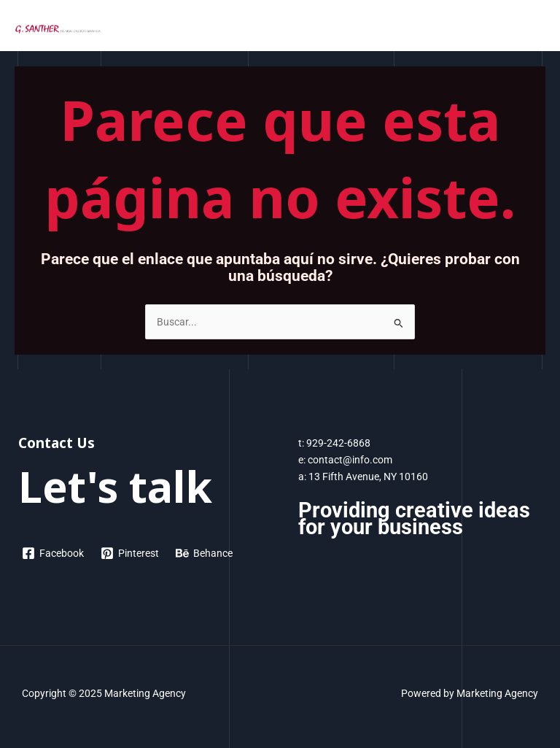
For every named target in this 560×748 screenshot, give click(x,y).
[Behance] (205, 553)
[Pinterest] (130, 553)
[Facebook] (53, 553)
